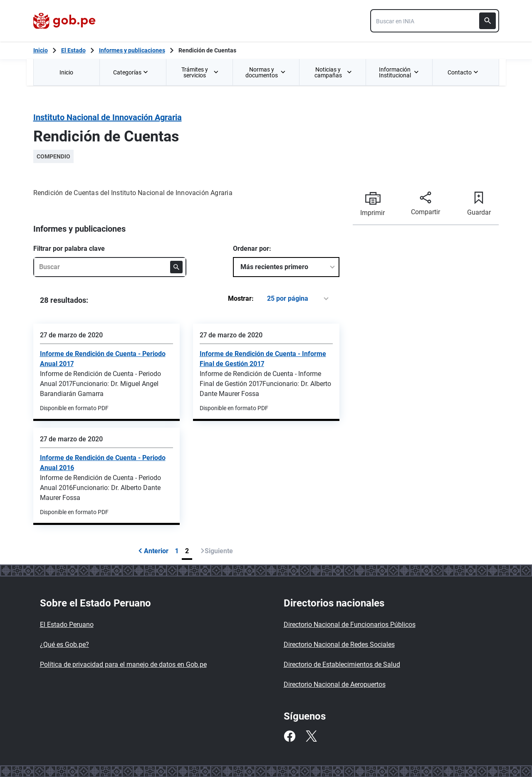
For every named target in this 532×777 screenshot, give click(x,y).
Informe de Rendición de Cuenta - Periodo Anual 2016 (103, 463)
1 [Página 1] (177, 551)
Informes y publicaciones (132, 50)
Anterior (153, 551)
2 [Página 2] (187, 551)
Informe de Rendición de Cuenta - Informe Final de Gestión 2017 (263, 359)
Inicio (66, 72)
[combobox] (435, 21)
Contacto (464, 72)
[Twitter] (311, 736)
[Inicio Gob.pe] (41, 50)
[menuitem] (67, 72)
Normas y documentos (266, 72)
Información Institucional (399, 72)
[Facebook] (290, 736)
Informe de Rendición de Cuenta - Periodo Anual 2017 (103, 359)
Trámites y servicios (200, 72)
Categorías (131, 72)
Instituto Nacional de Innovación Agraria (108, 117)
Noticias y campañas (333, 72)
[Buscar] (487, 21)
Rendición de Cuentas (207, 50)
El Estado (73, 50)
